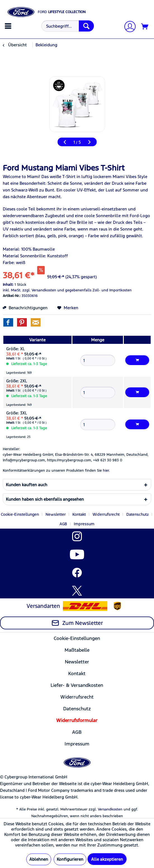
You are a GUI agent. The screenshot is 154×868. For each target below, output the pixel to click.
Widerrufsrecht (106, 514)
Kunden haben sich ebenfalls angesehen (45, 499)
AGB (63, 524)
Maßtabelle (77, 650)
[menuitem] (9, 26)
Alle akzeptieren (107, 859)
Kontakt (79, 514)
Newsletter (56, 514)
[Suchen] (86, 26)
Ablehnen (39, 859)
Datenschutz (138, 514)
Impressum (84, 524)
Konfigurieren (70, 859)
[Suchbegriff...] (68, 26)
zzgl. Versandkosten (39, 290)
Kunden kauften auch (27, 485)
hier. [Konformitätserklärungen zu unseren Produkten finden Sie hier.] (106, 471)
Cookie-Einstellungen (20, 514)
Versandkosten (110, 809)
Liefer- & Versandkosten (77, 685)
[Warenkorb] (145, 27)
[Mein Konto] (128, 27)
